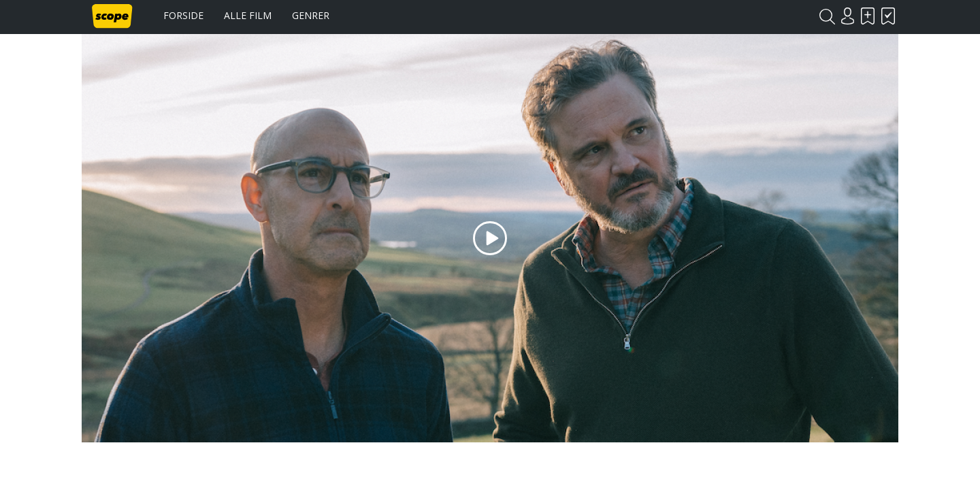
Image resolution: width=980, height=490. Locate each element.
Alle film (248, 15)
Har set (888, 16)
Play (490, 238)
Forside (183, 15)
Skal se (868, 16)
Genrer (311, 15)
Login (847, 16)
